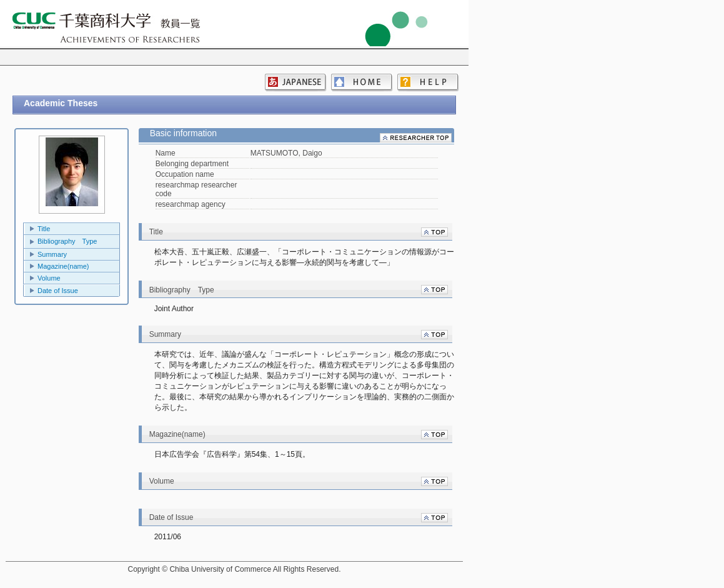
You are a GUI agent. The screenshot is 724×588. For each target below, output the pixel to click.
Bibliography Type (67, 241)
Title (44, 229)
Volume (49, 278)
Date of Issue (58, 291)
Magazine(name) (63, 266)
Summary (52, 254)
